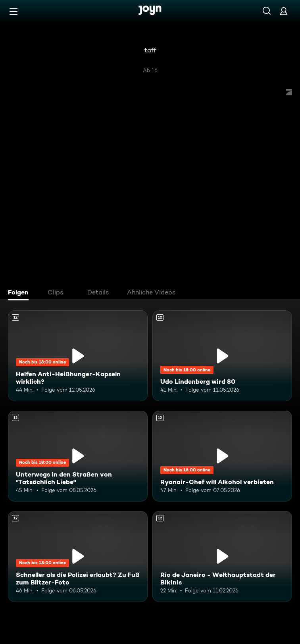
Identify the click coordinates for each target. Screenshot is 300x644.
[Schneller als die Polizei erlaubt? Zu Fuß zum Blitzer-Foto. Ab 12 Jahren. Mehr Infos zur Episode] (78, 557)
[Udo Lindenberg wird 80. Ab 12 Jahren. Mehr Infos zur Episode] (222, 356)
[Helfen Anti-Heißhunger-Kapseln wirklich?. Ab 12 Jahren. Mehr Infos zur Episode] (78, 356)
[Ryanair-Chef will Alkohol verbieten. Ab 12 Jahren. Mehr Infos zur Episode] (222, 456)
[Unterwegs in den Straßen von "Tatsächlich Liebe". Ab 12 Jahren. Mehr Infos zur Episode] (78, 456)
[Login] (284, 11)
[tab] (20, 293)
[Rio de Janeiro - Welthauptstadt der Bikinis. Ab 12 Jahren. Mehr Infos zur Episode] (222, 557)
